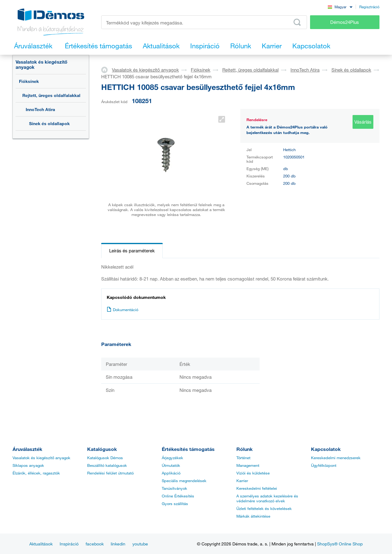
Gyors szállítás (175, 504)
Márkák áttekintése (253, 516)
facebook (95, 544)
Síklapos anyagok (28, 465)
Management (248, 465)
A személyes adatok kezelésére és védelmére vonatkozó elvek (267, 498)
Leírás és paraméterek (132, 251)
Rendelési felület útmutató (110, 473)
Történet (243, 458)
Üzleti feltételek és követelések (264, 508)
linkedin (118, 544)
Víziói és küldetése (253, 473)
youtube (140, 544)
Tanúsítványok (174, 488)
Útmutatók (171, 465)
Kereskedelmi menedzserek (336, 458)
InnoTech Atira (40, 109)
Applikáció (171, 473)
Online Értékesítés (178, 496)
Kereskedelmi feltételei (257, 488)
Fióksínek (29, 81)
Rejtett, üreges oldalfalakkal (51, 95)
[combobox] (340, 7)
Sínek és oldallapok (49, 123)
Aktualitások (41, 544)
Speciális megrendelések (184, 481)
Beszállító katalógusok (107, 465)
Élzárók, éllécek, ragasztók (36, 473)
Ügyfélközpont (324, 465)
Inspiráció (69, 544)
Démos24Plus (345, 22)
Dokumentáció (122, 310)
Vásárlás (363, 122)
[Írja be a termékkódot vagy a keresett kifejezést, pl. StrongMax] (204, 22)
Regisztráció (369, 7)
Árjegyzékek (172, 458)
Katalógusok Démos (105, 458)
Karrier (242, 481)
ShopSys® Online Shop (340, 544)
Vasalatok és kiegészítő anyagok (41, 64)
